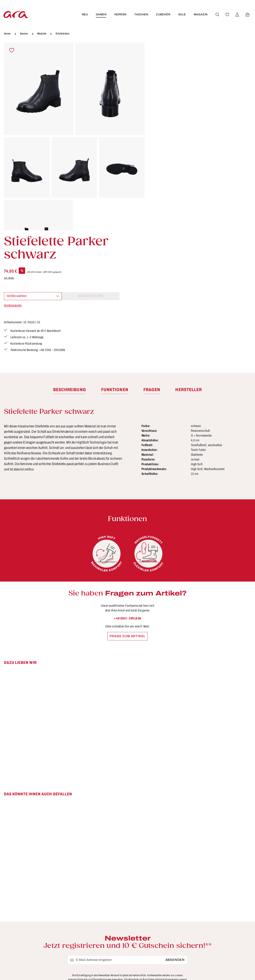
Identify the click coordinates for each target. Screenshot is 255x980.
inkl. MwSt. (158, 85)
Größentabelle (162, 113)
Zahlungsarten (101, 975)
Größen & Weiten (103, 938)
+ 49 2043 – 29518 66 (128, 493)
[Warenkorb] (247, 15)
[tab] (70, 264)
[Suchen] (217, 15)
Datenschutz (163, 931)
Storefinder (162, 953)
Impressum (162, 938)
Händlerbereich (166, 968)
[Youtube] (230, 923)
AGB (157, 923)
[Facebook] (221, 923)
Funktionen (98, 931)
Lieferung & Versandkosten (111, 953)
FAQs (94, 923)
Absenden (175, 834)
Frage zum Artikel (128, 510)
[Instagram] (239, 923)
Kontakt (95, 945)
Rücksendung (101, 968)
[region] (74, 136)
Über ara (160, 960)
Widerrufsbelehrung (169, 945)
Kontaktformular (47, 952)
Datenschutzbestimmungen (127, 858)
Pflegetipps (98, 960)
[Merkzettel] (227, 15)
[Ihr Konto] (237, 15)
